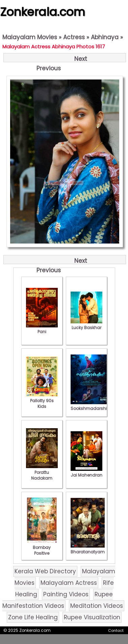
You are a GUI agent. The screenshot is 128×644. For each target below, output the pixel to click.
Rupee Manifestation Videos (58, 600)
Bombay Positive (42, 547)
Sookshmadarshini (91, 406)
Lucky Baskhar (86, 325)
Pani (42, 329)
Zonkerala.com (43, 12)
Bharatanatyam (88, 549)
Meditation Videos (97, 606)
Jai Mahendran (86, 472)
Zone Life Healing (33, 617)
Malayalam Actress (69, 583)
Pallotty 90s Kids (42, 401)
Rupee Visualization (92, 617)
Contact (116, 630)
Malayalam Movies (30, 37)
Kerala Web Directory (45, 571)
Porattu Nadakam (42, 472)
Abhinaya (105, 37)
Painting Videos (66, 594)
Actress (74, 37)
